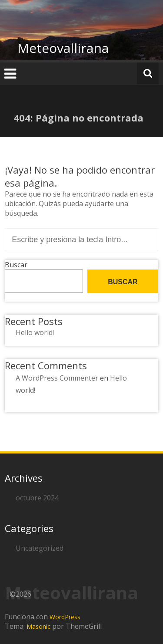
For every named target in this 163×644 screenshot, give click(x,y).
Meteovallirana (63, 48)
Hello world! (35, 332)
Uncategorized (40, 548)
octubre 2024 (37, 498)
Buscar (16, 265)
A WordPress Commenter (57, 378)
